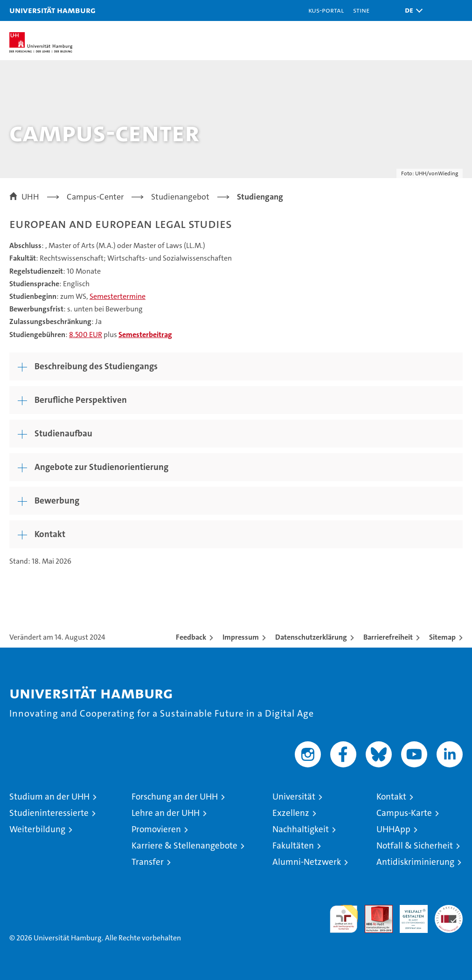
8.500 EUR (86, 335)
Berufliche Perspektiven (81, 400)
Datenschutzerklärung (311, 637)
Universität (294, 797)
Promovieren (156, 829)
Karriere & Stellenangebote (184, 845)
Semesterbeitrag (145, 335)
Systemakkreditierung (449, 910)
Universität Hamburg (52, 10)
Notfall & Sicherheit (415, 845)
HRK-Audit (409, 915)
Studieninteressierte (49, 813)
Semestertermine (118, 296)
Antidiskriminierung (415, 862)
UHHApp (393, 829)
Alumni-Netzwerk (307, 862)
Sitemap (442, 637)
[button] (411, 10)
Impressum (241, 637)
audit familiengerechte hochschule (344, 919)
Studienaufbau (63, 433)
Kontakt (50, 534)
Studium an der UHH (49, 797)
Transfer (148, 862)
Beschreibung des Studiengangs (96, 366)
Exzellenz (291, 813)
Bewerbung (57, 500)
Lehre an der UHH (166, 813)
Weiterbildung (37, 829)
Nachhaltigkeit (301, 829)
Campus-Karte (404, 813)
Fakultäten (293, 845)
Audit (374, 910)
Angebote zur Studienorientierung (101, 467)
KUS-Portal (326, 10)
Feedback (191, 637)
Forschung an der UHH (175, 797)
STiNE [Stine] (361, 10)
